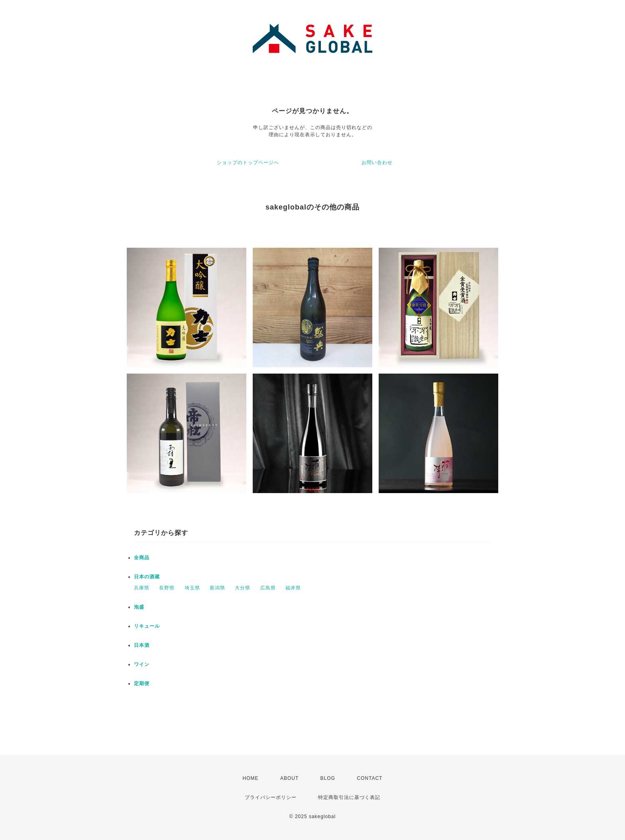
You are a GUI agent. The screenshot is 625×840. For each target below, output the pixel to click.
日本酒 (142, 645)
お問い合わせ (377, 163)
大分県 (243, 588)
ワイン (142, 664)
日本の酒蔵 (147, 577)
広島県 (268, 588)
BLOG (328, 778)
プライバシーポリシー (271, 797)
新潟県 (217, 588)
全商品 (142, 558)
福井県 (293, 588)
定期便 (142, 683)
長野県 (167, 588)
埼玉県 (192, 588)
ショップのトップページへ (248, 163)
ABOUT (289, 778)
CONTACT (369, 778)
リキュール (147, 626)
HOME (251, 778)
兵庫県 (142, 588)
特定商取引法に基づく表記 (349, 797)
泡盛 (139, 607)
